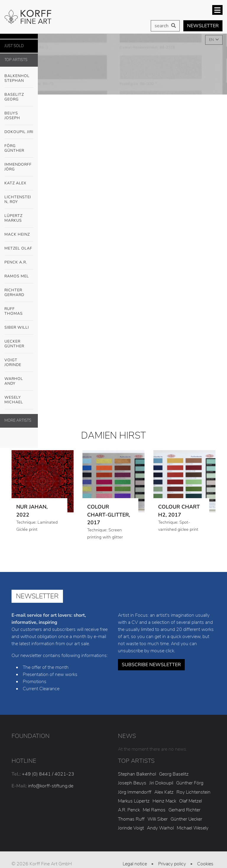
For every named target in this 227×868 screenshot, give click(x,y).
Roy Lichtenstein (193, 792)
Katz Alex (15, 183)
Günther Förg (190, 783)
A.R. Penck (129, 810)
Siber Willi (19, 328)
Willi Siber (158, 819)
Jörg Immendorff (135, 792)
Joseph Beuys (132, 783)
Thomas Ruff (131, 819)
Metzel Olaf (18, 248)
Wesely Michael (19, 398)
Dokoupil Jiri (19, 132)
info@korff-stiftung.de (51, 786)
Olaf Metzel (190, 801)
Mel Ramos (154, 810)
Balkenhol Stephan (19, 77)
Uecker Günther (19, 342)
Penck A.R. (19, 263)
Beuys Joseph (19, 114)
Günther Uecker (186, 819)
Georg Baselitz (174, 774)
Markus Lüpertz (134, 801)
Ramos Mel (17, 276)
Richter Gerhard (14, 292)
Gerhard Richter (184, 810)
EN (212, 40)
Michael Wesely (193, 828)
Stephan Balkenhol (137, 774)
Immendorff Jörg (19, 165)
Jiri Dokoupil (161, 783)
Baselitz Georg (14, 97)
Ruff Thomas (14, 311)
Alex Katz (164, 792)
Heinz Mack (164, 801)
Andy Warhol (160, 828)
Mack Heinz (17, 234)
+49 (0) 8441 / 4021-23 (48, 774)
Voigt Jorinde (19, 361)
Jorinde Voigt (131, 828)
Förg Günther (19, 147)
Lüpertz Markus (19, 217)
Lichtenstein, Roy (18, 199)
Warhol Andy (19, 380)
